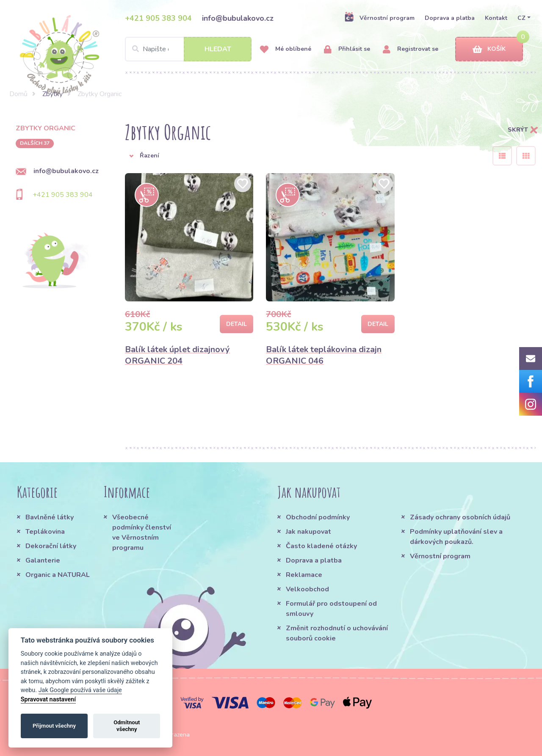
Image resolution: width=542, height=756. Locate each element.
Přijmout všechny (54, 726)
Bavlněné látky (50, 517)
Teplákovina (45, 532)
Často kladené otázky (321, 546)
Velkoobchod (307, 589)
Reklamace (304, 575)
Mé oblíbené (286, 49)
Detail (236, 324)
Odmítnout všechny (127, 726)
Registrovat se (411, 49)
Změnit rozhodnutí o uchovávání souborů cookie (337, 633)
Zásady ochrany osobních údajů (460, 517)
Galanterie (43, 560)
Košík (489, 49)
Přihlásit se (347, 49)
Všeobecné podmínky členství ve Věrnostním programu (142, 533)
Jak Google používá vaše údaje (80, 690)
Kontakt (496, 18)
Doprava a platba (450, 18)
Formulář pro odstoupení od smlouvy (331, 609)
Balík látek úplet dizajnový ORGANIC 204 (177, 355)
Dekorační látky (51, 546)
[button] (302, 156)
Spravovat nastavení (48, 699)
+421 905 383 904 (158, 18)
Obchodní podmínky (318, 517)
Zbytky (53, 94)
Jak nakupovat (308, 532)
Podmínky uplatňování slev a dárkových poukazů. (456, 537)
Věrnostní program (379, 18)
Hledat (218, 49)
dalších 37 (35, 143)
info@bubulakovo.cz (238, 18)
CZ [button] (521, 18)
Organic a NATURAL (58, 575)
